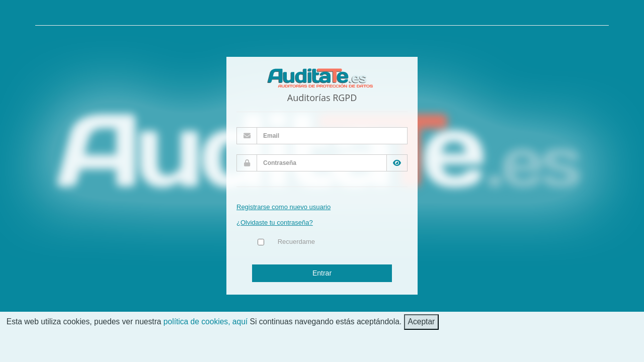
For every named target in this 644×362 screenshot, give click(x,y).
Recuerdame (296, 242)
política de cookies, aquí (206, 322)
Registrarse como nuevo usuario (284, 207)
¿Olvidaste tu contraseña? (275, 222)
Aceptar (422, 322)
